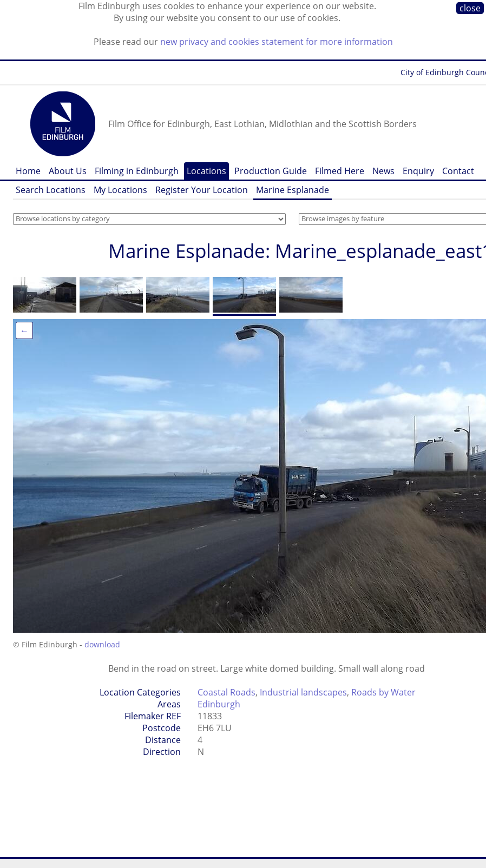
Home (28, 171)
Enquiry (418, 171)
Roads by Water (383, 692)
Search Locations (51, 190)
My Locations (120, 190)
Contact (458, 171)
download (102, 644)
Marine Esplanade (293, 190)
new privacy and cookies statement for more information (277, 42)
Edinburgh (219, 704)
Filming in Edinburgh (137, 171)
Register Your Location (202, 190)
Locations (206, 171)
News (383, 171)
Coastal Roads (226, 692)
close (470, 8)
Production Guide (271, 171)
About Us (68, 171)
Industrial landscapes (303, 692)
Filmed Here (340, 171)
